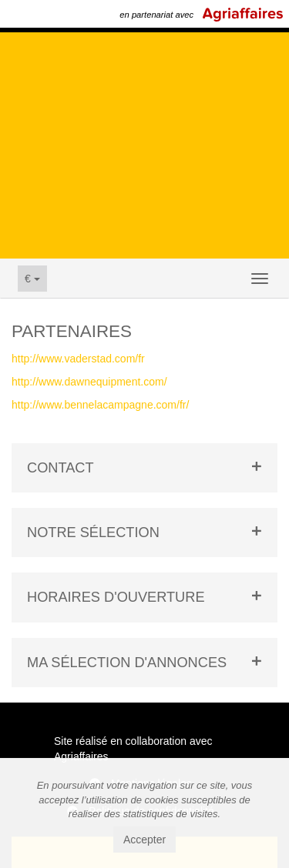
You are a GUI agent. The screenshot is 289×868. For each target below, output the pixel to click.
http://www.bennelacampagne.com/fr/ (100, 405)
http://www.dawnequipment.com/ (89, 382)
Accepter (144, 840)
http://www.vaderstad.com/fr (78, 359)
